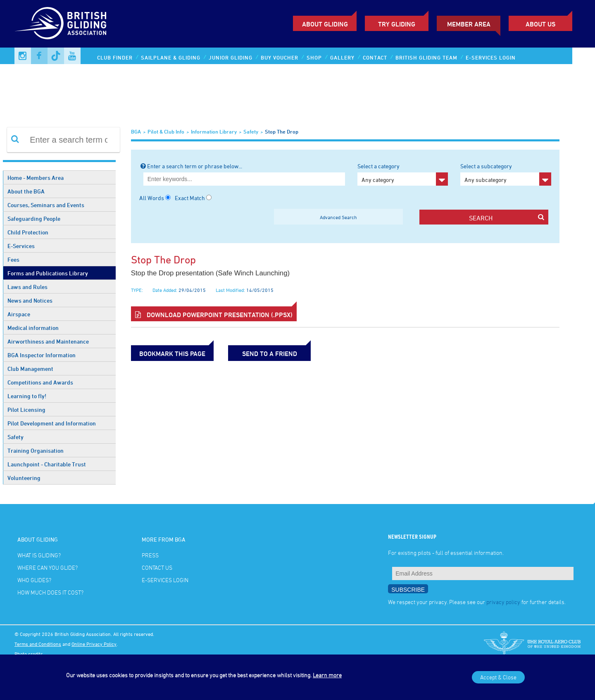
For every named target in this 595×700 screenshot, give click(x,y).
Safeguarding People (34, 219)
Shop (314, 57)
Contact (375, 57)
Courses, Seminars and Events (46, 205)
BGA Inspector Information (42, 355)
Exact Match (190, 198)
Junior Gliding (231, 57)
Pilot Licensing (26, 410)
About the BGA (26, 191)
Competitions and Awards (40, 382)
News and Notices (30, 300)
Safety (15, 437)
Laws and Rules (27, 287)
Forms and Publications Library (48, 273)
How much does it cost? (50, 592)
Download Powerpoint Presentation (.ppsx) (214, 315)
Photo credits (29, 654)
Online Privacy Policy (94, 644)
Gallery (342, 57)
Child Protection (28, 232)
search (507, 218)
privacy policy (503, 602)
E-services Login (491, 57)
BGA (136, 131)
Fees (13, 259)
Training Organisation (36, 450)
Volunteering (24, 478)
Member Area (469, 24)
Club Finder (115, 57)
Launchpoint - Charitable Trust (47, 464)
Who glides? (34, 580)
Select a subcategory (506, 174)
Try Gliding (397, 24)
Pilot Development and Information (52, 423)
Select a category (403, 174)
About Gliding (325, 24)
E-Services (21, 246)
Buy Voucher (280, 57)
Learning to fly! (27, 396)
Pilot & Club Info (166, 131)
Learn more (327, 675)
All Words (152, 198)
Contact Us (157, 567)
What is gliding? (39, 555)
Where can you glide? (48, 567)
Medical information (33, 328)
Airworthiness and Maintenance (48, 341)
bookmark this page (172, 354)
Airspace (19, 314)
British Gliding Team (426, 57)
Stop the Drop (282, 131)
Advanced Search (338, 217)
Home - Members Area (36, 178)
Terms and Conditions (38, 644)
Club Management (30, 369)
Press (150, 555)
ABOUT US (540, 24)
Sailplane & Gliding (171, 57)
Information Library (214, 131)
